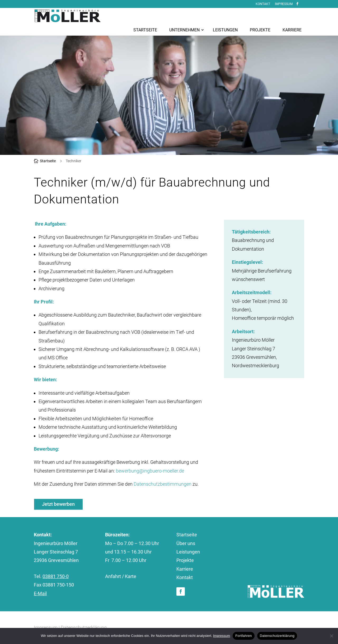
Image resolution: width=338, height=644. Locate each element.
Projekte (185, 560)
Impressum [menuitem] (284, 4)
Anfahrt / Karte (121, 576)
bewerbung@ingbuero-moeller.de (150, 471)
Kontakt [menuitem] (263, 4)
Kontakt (185, 577)
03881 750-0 (56, 576)
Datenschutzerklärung (84, 628)
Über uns (186, 543)
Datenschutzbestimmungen (163, 484)
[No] (331, 636)
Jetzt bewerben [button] (58, 504)
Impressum (46, 628)
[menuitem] (145, 26)
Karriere (185, 569)
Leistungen (188, 552)
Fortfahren (243, 636)
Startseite (187, 535)
